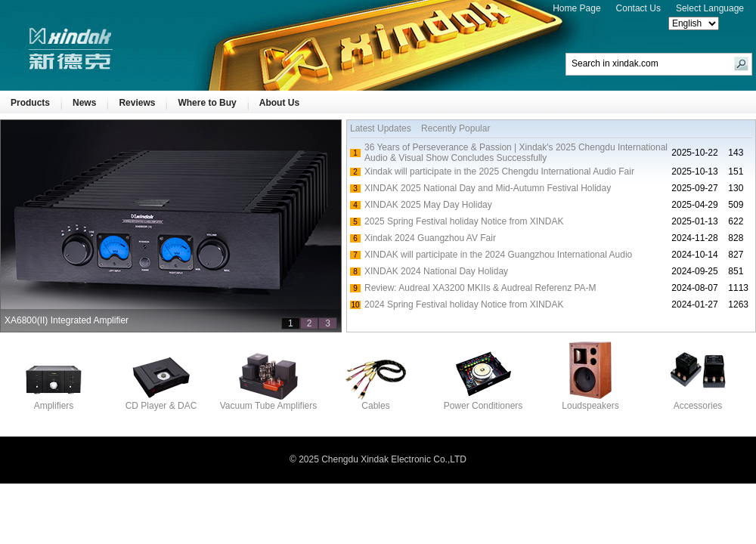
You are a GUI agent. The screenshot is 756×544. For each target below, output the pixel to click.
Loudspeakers (590, 402)
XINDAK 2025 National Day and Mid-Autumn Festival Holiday (488, 188)
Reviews (137, 103)
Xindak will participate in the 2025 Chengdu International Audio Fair (499, 172)
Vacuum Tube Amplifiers (269, 402)
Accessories (698, 402)
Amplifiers (54, 402)
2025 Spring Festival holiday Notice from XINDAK (464, 221)
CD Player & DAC (161, 402)
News (84, 103)
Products (30, 103)
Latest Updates (381, 128)
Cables (376, 402)
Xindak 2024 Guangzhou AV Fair (430, 238)
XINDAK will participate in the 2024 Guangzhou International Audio (498, 255)
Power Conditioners (483, 402)
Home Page (576, 8)
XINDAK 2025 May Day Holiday (428, 205)
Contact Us (638, 8)
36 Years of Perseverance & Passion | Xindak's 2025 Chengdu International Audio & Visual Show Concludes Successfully (516, 153)
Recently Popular (455, 128)
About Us (279, 103)
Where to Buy (207, 103)
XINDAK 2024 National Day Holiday (436, 271)
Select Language (710, 8)
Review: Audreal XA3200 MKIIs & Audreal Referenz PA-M (480, 288)
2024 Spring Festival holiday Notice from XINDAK (464, 304)
